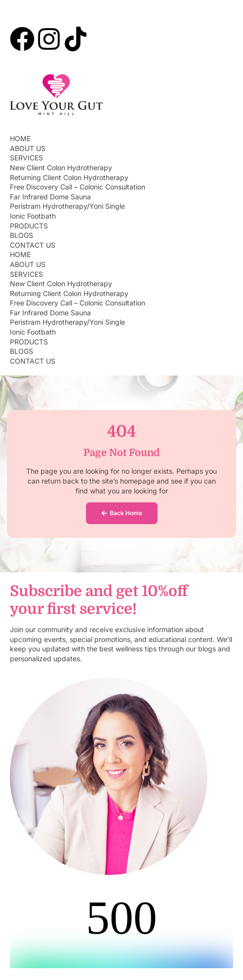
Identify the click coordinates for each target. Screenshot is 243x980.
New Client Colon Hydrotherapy (61, 168)
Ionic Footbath (33, 216)
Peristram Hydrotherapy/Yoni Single (67, 206)
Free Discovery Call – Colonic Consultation (78, 187)
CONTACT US (33, 245)
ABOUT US (28, 148)
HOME (20, 138)
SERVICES (26, 158)
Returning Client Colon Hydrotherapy (69, 177)
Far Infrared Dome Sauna (50, 197)
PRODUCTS (29, 226)
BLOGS (21, 235)
